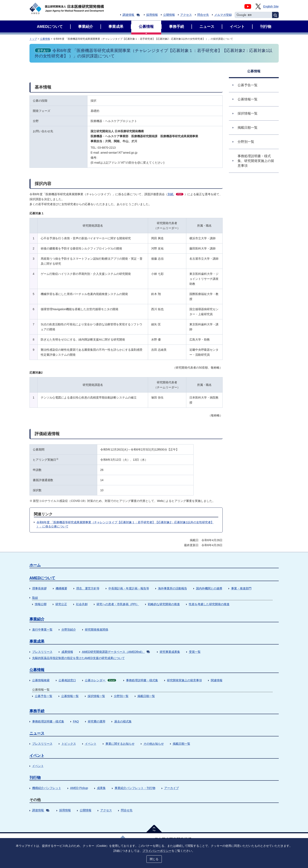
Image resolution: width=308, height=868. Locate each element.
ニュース (37, 733)
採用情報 (152, 15)
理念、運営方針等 (88, 588)
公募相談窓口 (67, 680)
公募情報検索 (41, 680)
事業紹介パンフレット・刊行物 (135, 788)
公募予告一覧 (44, 696)
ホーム (35, 565)
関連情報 (217, 680)
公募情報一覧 (70, 696)
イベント (91, 744)
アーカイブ (172, 788)
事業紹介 (37, 619)
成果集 (101, 788)
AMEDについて (42, 578)
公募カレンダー (101, 680)
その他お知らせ (154, 744)
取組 (35, 598)
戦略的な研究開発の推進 (164, 604)
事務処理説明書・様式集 (142, 680)
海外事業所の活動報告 (173, 588)
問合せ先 (203, 15)
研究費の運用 (97, 721)
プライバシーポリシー (157, 851)
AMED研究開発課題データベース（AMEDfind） (116, 652)
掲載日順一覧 (146, 696)
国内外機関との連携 (209, 588)
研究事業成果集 (170, 652)
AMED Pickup (79, 788)
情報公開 (41, 604)
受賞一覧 (195, 652)
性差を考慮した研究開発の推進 (209, 604)
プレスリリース (42, 652)
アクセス (186, 15)
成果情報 (67, 652)
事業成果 (37, 641)
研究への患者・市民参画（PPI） (118, 604)
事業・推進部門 (241, 588)
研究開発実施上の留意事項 (184, 680)
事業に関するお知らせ (120, 744)
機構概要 (61, 588)
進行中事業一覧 (42, 630)
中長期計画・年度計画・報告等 (129, 588)
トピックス (69, 744)
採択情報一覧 (96, 696)
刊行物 (35, 778)
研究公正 (61, 604)
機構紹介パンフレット (47, 788)
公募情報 (45, 39)
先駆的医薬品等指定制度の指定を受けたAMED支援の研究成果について (79, 658)
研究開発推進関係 (97, 630)
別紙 (175, 194)
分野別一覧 (121, 696)
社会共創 (82, 604)
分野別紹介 (69, 630)
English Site (271, 6)
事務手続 (37, 711)
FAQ (76, 721)
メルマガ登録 (223, 15)
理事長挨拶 (39, 588)
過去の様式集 (123, 721)
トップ (33, 39)
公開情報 (169, 15)
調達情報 (131, 15)
